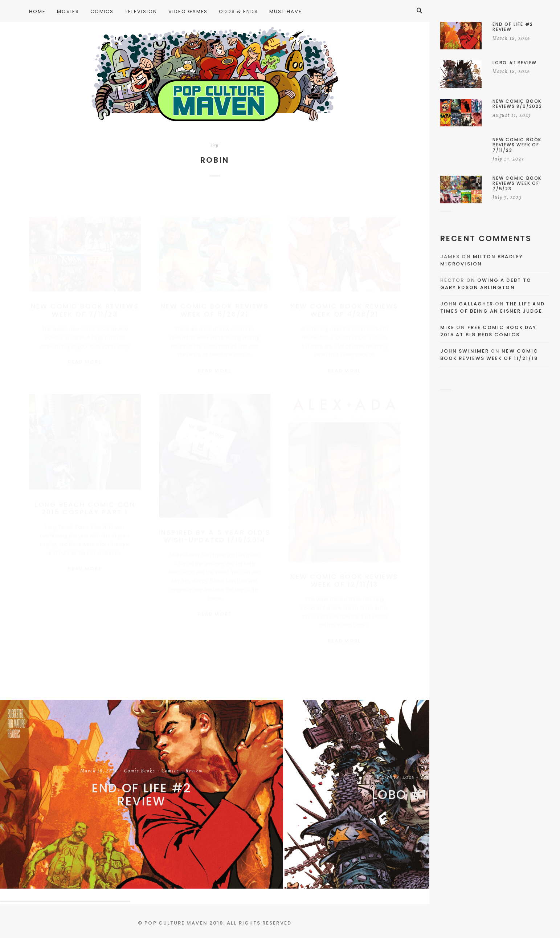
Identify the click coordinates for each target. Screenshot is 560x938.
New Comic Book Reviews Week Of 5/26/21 (215, 303)
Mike (447, 327)
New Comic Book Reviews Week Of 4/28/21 (344, 303)
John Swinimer (465, 351)
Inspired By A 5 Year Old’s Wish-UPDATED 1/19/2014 (215, 533)
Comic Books (140, 771)
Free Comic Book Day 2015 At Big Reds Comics (488, 331)
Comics (170, 771)
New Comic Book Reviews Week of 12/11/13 (344, 578)
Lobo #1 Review (426, 795)
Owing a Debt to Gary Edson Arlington (486, 284)
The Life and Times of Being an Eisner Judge (492, 307)
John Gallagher (467, 304)
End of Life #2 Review (142, 795)
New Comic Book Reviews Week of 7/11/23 (85, 303)
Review (194, 771)
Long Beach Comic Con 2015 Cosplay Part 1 (85, 505)
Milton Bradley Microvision (482, 260)
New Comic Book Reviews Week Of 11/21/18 (489, 355)
